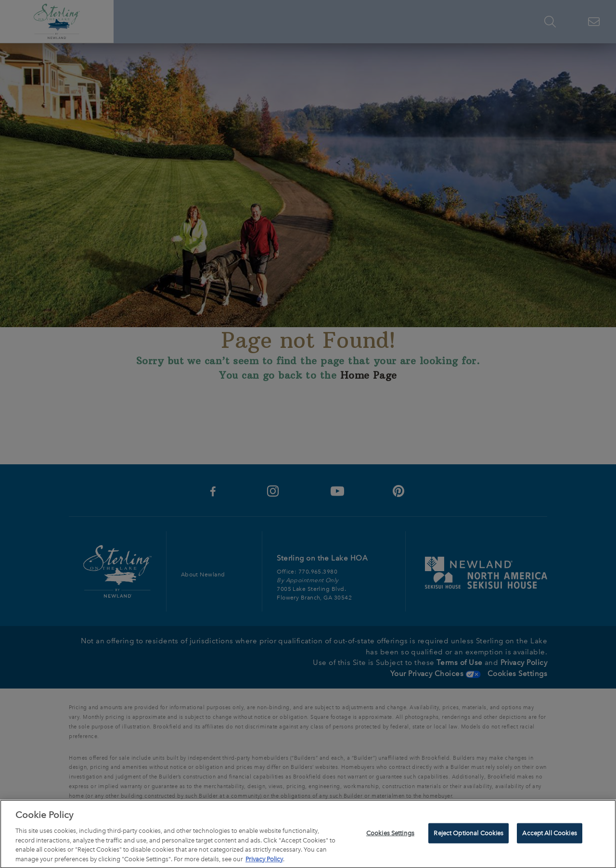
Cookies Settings (390, 835)
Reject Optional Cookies (468, 835)
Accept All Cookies (549, 835)
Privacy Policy (264, 861)
